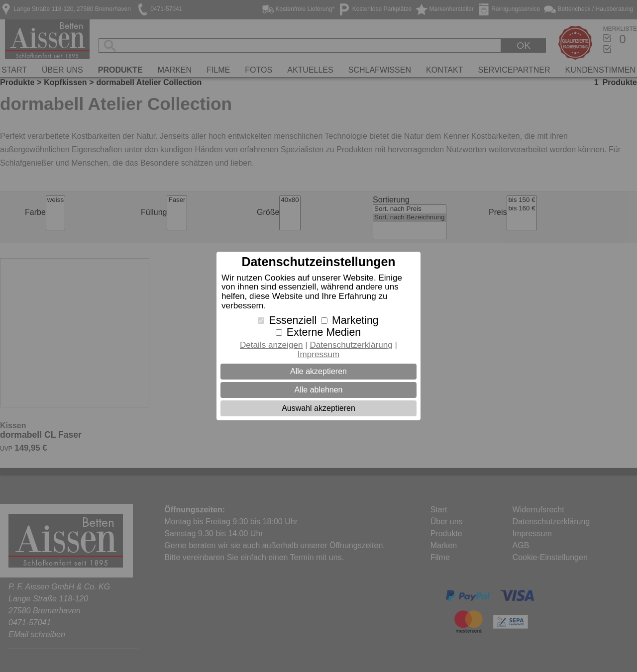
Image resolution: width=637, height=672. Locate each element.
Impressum (319, 354)
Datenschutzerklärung (351, 345)
